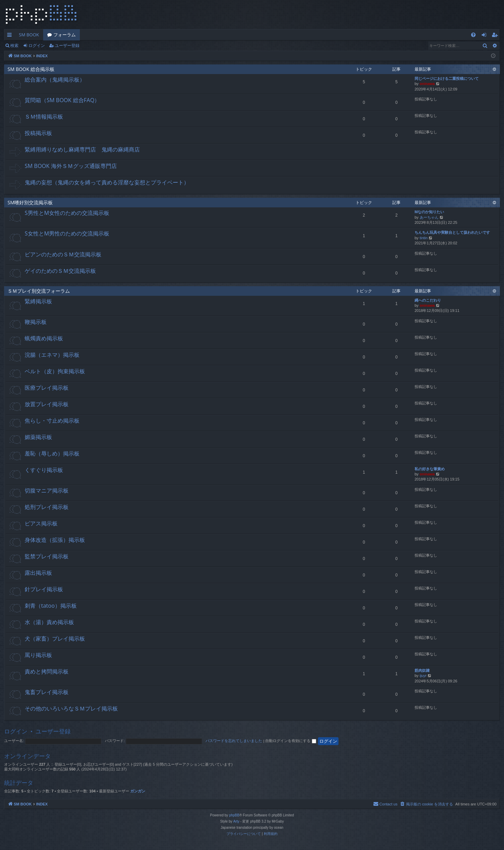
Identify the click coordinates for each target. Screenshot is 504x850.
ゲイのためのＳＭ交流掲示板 (60, 271)
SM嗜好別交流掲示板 (30, 202)
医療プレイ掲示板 (47, 388)
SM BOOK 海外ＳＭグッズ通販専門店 (71, 166)
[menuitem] (473, 35)
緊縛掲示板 (38, 301)
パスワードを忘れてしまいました (234, 741)
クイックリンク (11, 36)
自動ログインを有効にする (291, 741)
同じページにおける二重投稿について (447, 78)
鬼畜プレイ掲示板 (47, 692)
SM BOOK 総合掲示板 (31, 69)
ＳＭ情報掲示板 (44, 117)
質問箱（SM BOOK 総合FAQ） (62, 100)
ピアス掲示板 (41, 523)
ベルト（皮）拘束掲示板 (55, 371)
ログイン (37, 45)
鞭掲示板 (36, 322)
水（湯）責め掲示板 (49, 622)
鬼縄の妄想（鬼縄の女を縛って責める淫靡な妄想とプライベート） (107, 182)
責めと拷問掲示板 (47, 671)
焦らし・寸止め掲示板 (52, 421)
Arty (236, 821)
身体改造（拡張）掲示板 (55, 540)
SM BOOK (29, 35)
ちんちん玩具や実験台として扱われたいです (452, 232)
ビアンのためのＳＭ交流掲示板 (63, 254)
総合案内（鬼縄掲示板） (55, 80)
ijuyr (423, 676)
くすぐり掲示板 (44, 470)
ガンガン (138, 791)
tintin (424, 238)
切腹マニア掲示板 (47, 490)
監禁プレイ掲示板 (47, 556)
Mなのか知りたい (429, 212)
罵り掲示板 (38, 655)
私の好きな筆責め (430, 469)
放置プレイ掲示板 (47, 404)
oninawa (427, 84)
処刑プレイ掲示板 (47, 507)
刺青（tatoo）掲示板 (51, 606)
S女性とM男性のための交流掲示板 (67, 233)
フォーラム (65, 35)
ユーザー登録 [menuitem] (496, 36)
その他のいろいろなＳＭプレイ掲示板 (71, 708)
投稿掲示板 (38, 133)
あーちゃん (429, 217)
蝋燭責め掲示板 (44, 338)
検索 (14, 45)
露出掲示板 (38, 573)
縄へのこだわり (428, 300)
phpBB (234, 815)
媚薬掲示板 (38, 437)
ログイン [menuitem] (486, 36)
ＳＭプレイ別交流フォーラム (39, 291)
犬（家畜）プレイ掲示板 (55, 639)
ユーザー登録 (67, 45)
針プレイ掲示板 (44, 589)
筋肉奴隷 (422, 670)
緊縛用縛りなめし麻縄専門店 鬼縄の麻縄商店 (82, 149)
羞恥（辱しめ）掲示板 (52, 453)
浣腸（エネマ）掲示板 (52, 355)
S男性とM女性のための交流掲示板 (67, 213)
